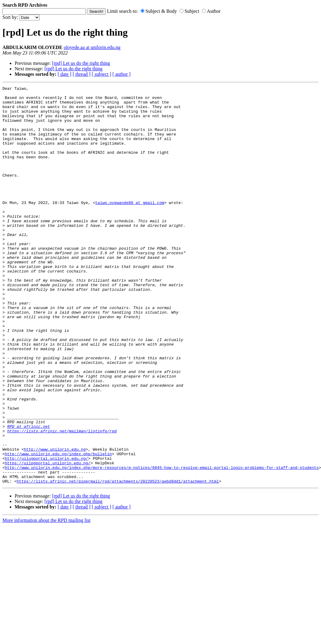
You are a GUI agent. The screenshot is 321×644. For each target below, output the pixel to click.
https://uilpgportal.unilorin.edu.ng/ (48, 539)
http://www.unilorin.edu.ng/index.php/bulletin (58, 528)
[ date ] (64, 74)
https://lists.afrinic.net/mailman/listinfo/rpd (62, 500)
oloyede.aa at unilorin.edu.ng (92, 47)
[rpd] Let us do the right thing (81, 63)
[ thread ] (82, 74)
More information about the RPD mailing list (46, 600)
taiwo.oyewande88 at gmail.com (130, 226)
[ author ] (122, 74)
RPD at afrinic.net (29, 495)
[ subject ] (102, 74)
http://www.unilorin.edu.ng (55, 522)
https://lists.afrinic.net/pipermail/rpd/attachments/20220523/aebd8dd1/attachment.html (118, 561)
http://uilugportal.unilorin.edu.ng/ (46, 533)
